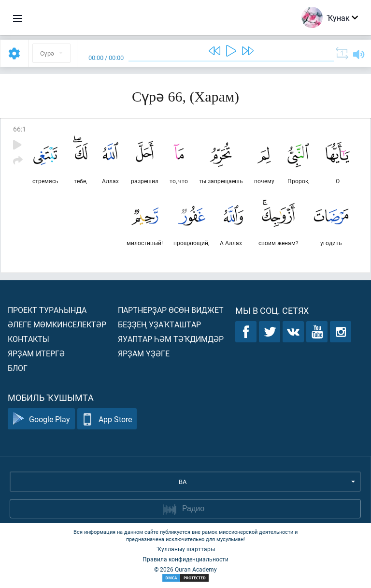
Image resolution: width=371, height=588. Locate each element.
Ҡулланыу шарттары (186, 549)
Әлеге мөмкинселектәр (57, 324)
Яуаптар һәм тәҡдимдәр (171, 339)
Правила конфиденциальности (185, 559)
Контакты (29, 339)
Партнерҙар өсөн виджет (171, 310)
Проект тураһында (47, 310)
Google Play (41, 419)
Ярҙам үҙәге (144, 353)
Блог (18, 368)
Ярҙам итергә (36, 353)
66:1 (20, 129)
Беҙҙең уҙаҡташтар (159, 324)
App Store (107, 419)
